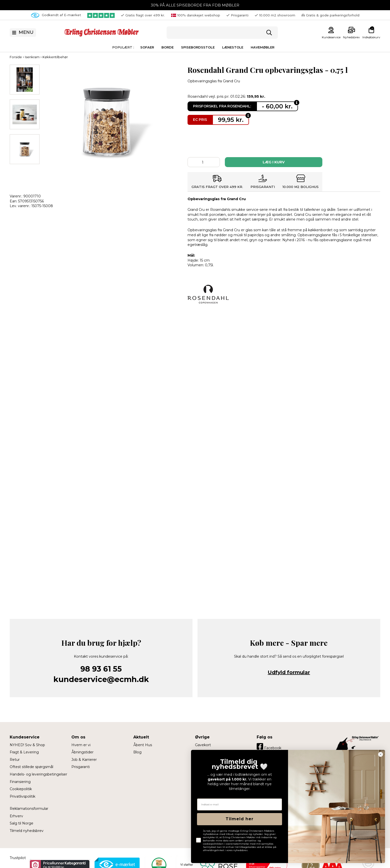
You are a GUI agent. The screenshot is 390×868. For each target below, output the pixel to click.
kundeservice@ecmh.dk (101, 679)
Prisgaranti (81, 767)
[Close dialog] (381, 754)
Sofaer (147, 47)
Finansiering (20, 782)
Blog (137, 752)
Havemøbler (263, 47)
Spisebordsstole (198, 47)
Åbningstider (82, 752)
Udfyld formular (289, 672)
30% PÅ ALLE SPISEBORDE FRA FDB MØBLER (195, 5)
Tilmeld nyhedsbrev (27, 831)
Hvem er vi (81, 745)
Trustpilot (18, 858)
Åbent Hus (143, 745)
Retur (15, 760)
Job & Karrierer (84, 760)
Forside (16, 57)
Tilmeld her (240, 819)
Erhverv (16, 816)
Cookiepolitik (21, 789)
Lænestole (233, 47)
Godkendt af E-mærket (56, 15)
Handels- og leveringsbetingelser (38, 774)
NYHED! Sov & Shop (27, 745)
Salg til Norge (22, 823)
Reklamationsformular (29, 809)
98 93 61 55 (101, 669)
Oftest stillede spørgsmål (31, 767)
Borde (168, 47)
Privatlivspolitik (23, 796)
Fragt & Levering (24, 752)
